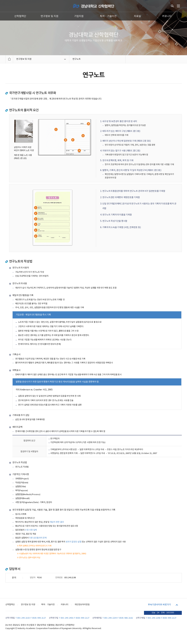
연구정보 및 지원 (50, 16)
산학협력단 (20, 16)
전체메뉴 (178, 6)
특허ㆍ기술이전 (108, 16)
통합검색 (172, 6)
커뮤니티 (167, 16)
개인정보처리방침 (82, 605)
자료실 (137, 16)
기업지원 (79, 16)
